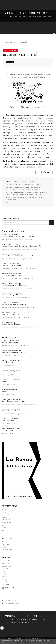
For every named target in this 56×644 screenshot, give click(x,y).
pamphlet (9, 192)
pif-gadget (28, 192)
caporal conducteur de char (12, 246)
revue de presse (18, 187)
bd (17, 185)
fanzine (31, 185)
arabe (37, 195)
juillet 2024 (5, 571)
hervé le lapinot (19, 192)
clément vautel (37, 197)
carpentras (37, 190)
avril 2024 (5, 579)
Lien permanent (13, 181)
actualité (9, 187)
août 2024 (5, 569)
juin (35, 187)
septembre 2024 (7, 566)
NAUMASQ (5, 510)
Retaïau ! (5, 391)
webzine (13, 185)
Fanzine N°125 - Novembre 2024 (21, 236)
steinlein (9, 199)
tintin (8, 195)
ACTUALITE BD (34, 181)
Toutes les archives (12, 588)
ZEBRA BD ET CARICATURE (26, 13)
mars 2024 (5, 582)
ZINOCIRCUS (6, 515)
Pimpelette (6, 305)
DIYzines (4, 542)
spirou (44, 192)
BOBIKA (4, 530)
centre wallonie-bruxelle (19, 195)
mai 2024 (4, 577)
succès (14, 197)
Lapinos (5, 324)
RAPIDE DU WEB (7, 544)
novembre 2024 (6, 561)
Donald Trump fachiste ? (11, 411)
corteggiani (21, 190)
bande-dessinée (39, 185)
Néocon (5, 382)
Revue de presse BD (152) (20, 55)
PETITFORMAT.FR (7, 549)
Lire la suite (46, 172)
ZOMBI (4, 512)
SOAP (3, 525)
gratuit (25, 185)
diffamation (29, 190)
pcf (40, 192)
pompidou (32, 195)
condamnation (11, 190)
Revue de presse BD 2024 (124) (13, 401)
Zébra (4, 236)
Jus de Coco (14, 314)
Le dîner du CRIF (8, 372)
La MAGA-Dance (8, 421)
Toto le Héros (7, 275)
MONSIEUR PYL (6, 520)
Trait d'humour (15, 266)
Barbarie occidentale (33, 246)
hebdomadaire (28, 187)
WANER (4, 528)
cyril (3, 256)
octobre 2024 (6, 564)
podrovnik (35, 192)
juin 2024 (4, 574)
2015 (38, 187)
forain (15, 199)
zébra (20, 185)
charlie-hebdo (21, 197)
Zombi (4, 266)
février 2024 (5, 584)
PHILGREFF (5, 517)
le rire (29, 197)
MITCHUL (4, 547)
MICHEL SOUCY (6, 522)
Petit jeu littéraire (16, 295)
